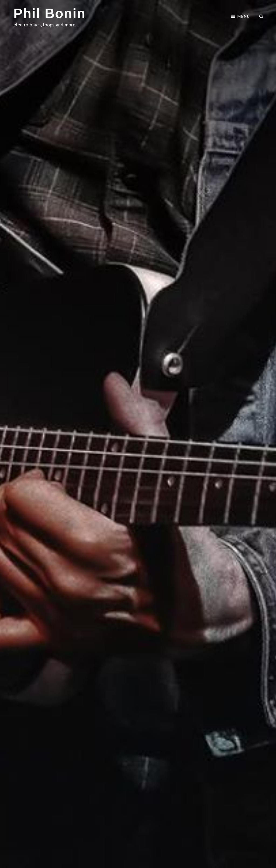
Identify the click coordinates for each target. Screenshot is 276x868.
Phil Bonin (50, 13)
